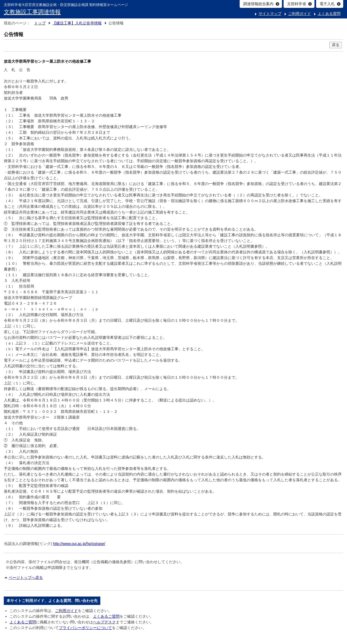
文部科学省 (297, 4)
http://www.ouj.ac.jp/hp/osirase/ (79, 544)
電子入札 (327, 4)
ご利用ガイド (300, 14)
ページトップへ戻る (26, 578)
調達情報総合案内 (258, 4)
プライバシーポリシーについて (85, 628)
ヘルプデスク (104, 622)
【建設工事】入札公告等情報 (77, 23)
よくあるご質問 (106, 616)
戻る (336, 45)
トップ (40, 23)
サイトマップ (270, 14)
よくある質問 (329, 14)
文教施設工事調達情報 (32, 12)
